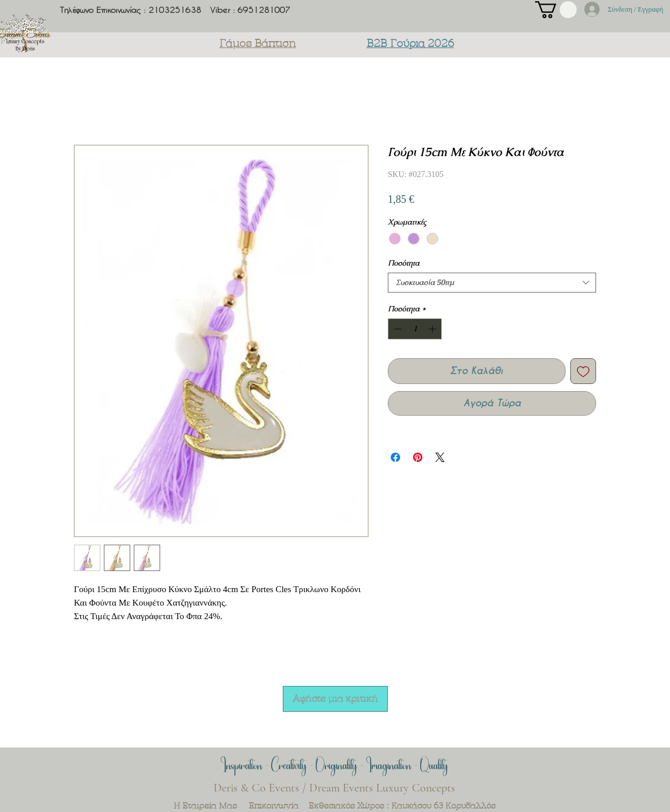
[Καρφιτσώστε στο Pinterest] (418, 457)
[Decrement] (397, 329)
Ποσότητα (404, 263)
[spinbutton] (415, 329)
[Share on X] (440, 457)
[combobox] (492, 283)
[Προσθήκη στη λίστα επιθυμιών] (583, 371)
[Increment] (434, 329)
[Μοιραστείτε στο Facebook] (395, 457)
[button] (556, 10)
